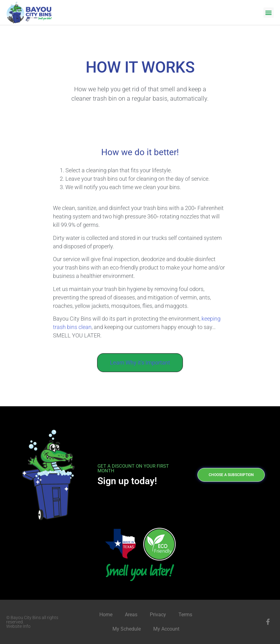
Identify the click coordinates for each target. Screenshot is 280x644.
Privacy (158, 615)
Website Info (18, 626)
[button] (269, 13)
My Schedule (127, 629)
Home (106, 615)
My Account (166, 629)
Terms (185, 615)
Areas (131, 615)
